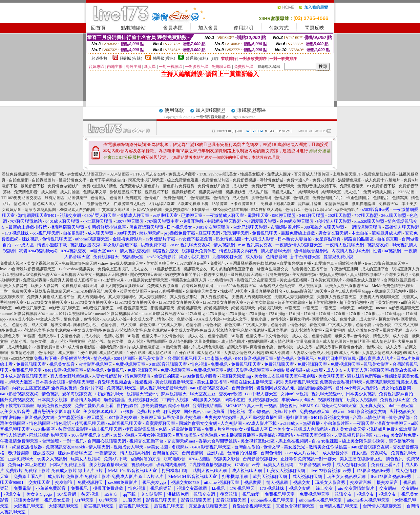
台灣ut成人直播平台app (351, 291)
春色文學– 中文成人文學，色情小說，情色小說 (180, 325)
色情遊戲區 (200, 198)
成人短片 (352, 192)
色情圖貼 (98, 198)
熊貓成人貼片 (283, 192)
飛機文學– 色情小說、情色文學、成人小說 (372, 336)
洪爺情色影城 (271, 180)
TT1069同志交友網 (149, 174)
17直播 (294, 314)
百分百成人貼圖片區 (312, 174)
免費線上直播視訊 (113, 269)
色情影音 (293, 210)
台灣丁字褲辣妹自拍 (107, 180)
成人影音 (240, 186)
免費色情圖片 (175, 198)
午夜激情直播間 (344, 269)
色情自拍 (221, 198)
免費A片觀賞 (324, 180)
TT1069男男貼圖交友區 (21, 198)
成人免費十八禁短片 (383, 180)
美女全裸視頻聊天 (43, 263)
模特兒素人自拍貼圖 (77, 210)
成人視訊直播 (310, 286)
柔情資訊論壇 (337, 204)
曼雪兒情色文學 (73, 180)
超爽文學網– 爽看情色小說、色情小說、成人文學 (332, 319)
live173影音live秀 (192, 263)
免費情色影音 (26, 192)
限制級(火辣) (131, 58)
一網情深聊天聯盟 (211, 117)
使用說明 (243, 28)
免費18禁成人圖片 (379, 192)
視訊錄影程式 (183, 192)
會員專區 (173, 28)
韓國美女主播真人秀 (189, 280)
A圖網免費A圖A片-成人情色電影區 (65, 347)
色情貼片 (381, 198)
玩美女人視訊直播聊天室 (347, 286)
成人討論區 (70, 192)
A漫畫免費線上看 (193, 204)
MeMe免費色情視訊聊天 (393, 286)
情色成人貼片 (72, 204)
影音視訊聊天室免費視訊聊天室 (30, 275)
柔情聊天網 (308, 192)
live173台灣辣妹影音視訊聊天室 (28, 269)
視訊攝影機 (235, 192)
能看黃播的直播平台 (309, 269)
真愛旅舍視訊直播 (295, 263)
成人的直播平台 (375, 269)
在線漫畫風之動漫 (129, 204)
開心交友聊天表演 (146, 275)
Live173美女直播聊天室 (47, 302)
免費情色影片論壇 (213, 186)
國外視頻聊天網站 (246, 275)
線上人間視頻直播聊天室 (122, 286)
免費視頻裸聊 (35, 280)
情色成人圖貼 (45, 204)
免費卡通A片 (298, 180)
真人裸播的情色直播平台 (232, 269)
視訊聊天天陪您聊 (111, 275)
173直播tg (196, 314)
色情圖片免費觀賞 (125, 198)
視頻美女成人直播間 (363, 280)
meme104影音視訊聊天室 (95, 291)
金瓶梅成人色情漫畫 (277, 286)
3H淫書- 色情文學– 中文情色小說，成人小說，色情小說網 (73, 336)
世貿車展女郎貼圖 (114, 210)
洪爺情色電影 (350, 180)
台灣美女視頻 (397, 275)
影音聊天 (286, 186)
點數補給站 (133, 28)
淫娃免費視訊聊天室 (19, 174)
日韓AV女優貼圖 (147, 210)
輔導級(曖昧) (164, 58)
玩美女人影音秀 (14, 286)
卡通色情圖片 (358, 198)
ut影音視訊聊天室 (30, 308)
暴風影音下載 (32, 186)
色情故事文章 (95, 192)
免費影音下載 (263, 186)
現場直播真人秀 (406, 269)
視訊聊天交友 (195, 269)
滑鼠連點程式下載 (126, 192)
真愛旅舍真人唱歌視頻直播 (338, 263)
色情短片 (152, 198)
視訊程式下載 (157, 192)
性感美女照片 (252, 174)
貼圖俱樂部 (77, 198)
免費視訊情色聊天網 (79, 263)
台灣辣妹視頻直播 (198, 286)
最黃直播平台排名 (267, 291)
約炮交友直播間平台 (183, 275)
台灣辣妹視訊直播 (400, 280)
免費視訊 (218, 263)
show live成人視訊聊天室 (122, 263)
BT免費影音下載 (381, 186)
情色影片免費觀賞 (178, 186)
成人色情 (240, 198)
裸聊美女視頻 (216, 275)
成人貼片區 (258, 192)
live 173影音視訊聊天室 (385, 263)
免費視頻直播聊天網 (79, 286)
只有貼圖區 (54, 198)
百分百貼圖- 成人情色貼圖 (100, 353)
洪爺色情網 (261, 198)
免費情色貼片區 (216, 180)
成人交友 (140, 269)
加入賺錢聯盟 (210, 110)
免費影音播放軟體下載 (317, 186)
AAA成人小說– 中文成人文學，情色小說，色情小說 (54, 319)
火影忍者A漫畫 (162, 204)
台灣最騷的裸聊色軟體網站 (253, 263)
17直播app (373, 314)
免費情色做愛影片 (63, 186)
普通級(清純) (197, 58)
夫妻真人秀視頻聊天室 (251, 297)
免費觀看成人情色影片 (140, 186)
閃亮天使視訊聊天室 (146, 180)
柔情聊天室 (331, 192)
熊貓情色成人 (98, 204)
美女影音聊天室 (160, 263)
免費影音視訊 (244, 180)
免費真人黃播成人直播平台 (73, 280)
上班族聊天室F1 (347, 174)
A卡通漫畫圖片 (244, 204)
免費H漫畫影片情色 (100, 186)
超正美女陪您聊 (261, 302)
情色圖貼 (22, 204)
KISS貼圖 (406, 192)
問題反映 (314, 28)
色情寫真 (400, 198)
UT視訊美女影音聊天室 (148, 280)
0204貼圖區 (119, 174)
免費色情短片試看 (380, 174)
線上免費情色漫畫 (183, 180)
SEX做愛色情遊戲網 (230, 210)
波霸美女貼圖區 (134, 291)
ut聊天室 (293, 308)
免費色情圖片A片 (328, 198)
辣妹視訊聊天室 (234, 291)
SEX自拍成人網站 (267, 210)
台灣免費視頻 (277, 275)
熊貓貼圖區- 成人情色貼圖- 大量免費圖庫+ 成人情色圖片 (196, 341)
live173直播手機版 (166, 291)
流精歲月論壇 (310, 204)
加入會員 (208, 28)
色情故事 (282, 198)
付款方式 (279, 28)
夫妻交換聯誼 (177, 210)
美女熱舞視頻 (304, 275)
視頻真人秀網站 (333, 275)
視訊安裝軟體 (210, 192)
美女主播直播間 (293, 280)
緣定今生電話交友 (273, 269)
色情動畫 (301, 198)
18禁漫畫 (220, 204)
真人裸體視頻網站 (366, 275)
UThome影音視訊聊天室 (307, 291)
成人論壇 (49, 192)
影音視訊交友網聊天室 (257, 280)
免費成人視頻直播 (163, 286)
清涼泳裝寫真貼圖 (40, 210)
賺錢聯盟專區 (251, 110)
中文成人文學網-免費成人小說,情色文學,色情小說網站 (120, 330)
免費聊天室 (388, 204)
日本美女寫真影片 (326, 280)
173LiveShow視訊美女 (218, 174)
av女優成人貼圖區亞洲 (87, 174)
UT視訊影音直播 (166, 269)
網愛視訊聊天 (162, 308)
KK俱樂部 (201, 210)
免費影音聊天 (352, 186)
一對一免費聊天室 (16, 291)
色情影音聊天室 (318, 210)
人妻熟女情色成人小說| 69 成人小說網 (257, 353)
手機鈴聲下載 (52, 174)
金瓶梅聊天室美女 (76, 275)
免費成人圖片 (279, 174)
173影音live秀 (112, 280)
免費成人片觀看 (182, 174)
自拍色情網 (19, 180)
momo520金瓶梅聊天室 (236, 286)
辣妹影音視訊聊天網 (52, 291)
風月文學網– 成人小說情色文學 (295, 330)
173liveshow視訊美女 (76, 269)
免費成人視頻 (12, 263)
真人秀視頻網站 (91, 297)
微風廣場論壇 (364, 204)
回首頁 (98, 28)
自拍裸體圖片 (44, 180)
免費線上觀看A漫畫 (278, 204)
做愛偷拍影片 (347, 210)
